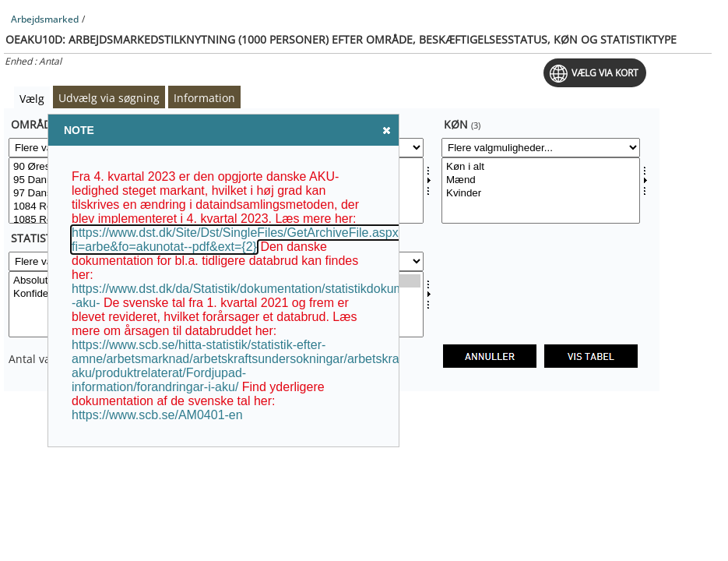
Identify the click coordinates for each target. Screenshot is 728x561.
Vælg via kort (605, 73)
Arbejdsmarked (45, 19)
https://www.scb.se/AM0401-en (157, 415)
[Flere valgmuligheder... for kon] (541, 148)
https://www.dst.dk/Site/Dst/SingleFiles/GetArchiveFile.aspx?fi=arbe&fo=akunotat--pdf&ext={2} (239, 240)
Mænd (541, 180)
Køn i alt (541, 167)
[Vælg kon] (541, 191)
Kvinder (541, 194)
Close (385, 130)
